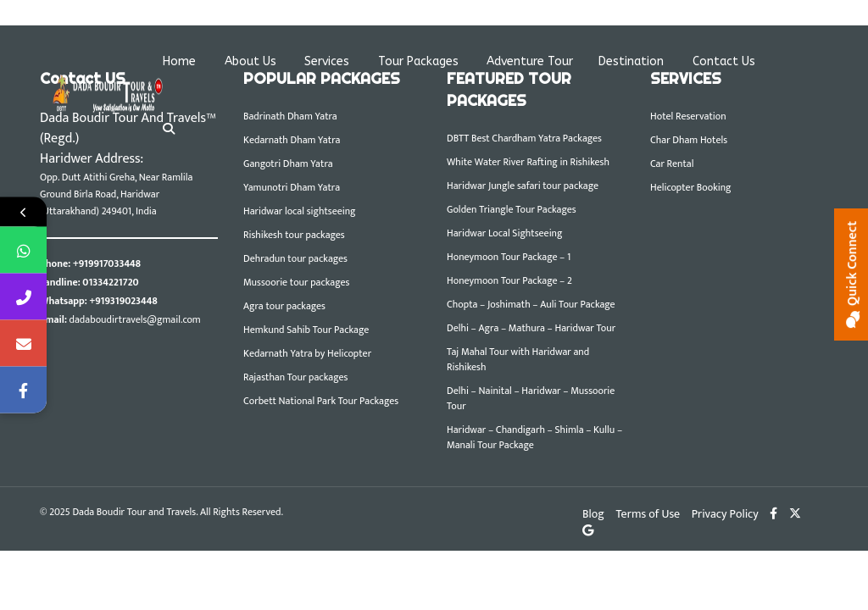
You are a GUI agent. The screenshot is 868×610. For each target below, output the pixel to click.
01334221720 (110, 282)
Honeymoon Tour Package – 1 (509, 257)
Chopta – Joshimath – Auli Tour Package (531, 304)
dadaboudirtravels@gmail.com (135, 319)
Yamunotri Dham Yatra (292, 187)
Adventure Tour (530, 61)
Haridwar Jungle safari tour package (523, 186)
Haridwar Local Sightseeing (504, 233)
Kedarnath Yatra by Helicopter (307, 353)
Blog (593, 514)
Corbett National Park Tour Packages (321, 401)
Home (179, 61)
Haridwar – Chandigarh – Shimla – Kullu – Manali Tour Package (534, 437)
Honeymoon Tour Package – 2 (509, 280)
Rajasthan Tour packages (295, 377)
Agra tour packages (284, 306)
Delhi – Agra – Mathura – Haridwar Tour (531, 328)
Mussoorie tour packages (296, 282)
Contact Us (724, 61)
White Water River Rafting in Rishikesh (528, 162)
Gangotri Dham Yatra (288, 164)
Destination (631, 61)
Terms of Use (648, 514)
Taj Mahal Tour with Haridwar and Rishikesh (518, 359)
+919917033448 (107, 263)
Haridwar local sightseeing (300, 211)
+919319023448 (123, 301)
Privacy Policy (725, 514)
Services (327, 61)
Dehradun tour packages (295, 258)
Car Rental (672, 164)
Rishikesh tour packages (294, 235)
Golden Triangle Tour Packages (512, 209)
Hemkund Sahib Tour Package (306, 330)
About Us (250, 61)
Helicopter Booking (691, 187)
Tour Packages (418, 61)
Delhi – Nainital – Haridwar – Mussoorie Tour (531, 398)
